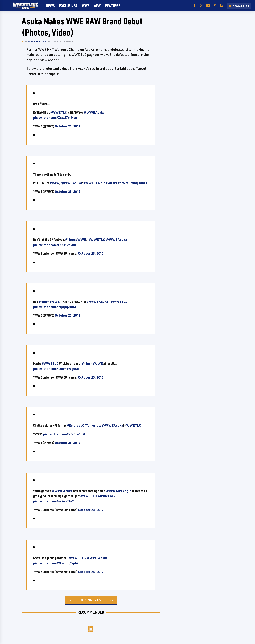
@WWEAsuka (94, 112)
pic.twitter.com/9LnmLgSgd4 (56, 563)
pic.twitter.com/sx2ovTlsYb (54, 501)
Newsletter (239, 6)
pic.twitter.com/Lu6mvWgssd (56, 369)
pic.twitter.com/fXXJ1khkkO (55, 245)
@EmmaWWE (76, 240)
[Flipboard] (215, 6)
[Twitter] (201, 6)
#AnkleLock (106, 496)
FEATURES (113, 6)
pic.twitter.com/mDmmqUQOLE (124, 183)
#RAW (55, 183)
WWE (86, 6)
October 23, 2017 (68, 126)
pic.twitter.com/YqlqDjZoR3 (55, 307)
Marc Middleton (37, 42)
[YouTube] (208, 6)
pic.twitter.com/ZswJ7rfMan (55, 118)
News (50, 6)
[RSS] (222, 6)
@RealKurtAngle (119, 491)
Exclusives (68, 6)
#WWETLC (59, 112)
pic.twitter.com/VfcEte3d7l (64, 434)
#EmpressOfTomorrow (84, 425)
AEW (97, 6)
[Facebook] (195, 6)
